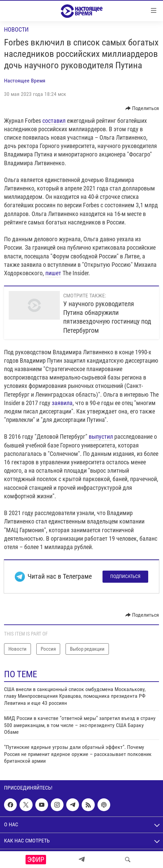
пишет (53, 273)
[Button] (142, 108)
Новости (16, 29)
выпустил (101, 437)
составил (54, 121)
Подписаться (125, 576)
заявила (62, 403)
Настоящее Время (25, 81)
